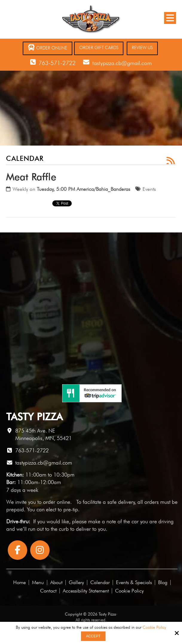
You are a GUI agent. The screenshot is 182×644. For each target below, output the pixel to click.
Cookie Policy (154, 627)
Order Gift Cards (99, 48)
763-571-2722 (57, 63)
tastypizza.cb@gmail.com (122, 63)
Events (149, 189)
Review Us (142, 48)
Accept (93, 636)
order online (57, 502)
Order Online (48, 47)
